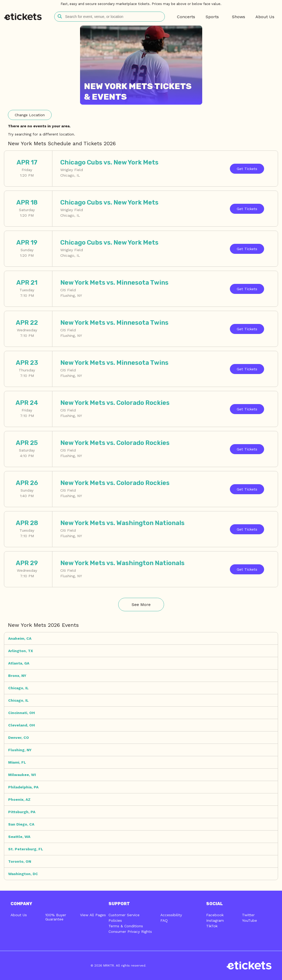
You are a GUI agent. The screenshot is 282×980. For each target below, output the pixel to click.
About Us (19, 915)
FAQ (164, 920)
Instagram (215, 920)
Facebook (215, 915)
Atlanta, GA (19, 663)
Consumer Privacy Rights (130, 932)
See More (141, 605)
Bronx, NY (17, 676)
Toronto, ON (20, 861)
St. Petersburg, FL (26, 849)
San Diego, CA (21, 824)
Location (30, 115)
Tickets (247, 169)
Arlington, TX (21, 651)
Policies (115, 920)
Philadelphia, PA (23, 787)
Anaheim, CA (20, 638)
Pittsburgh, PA (22, 812)
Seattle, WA (19, 837)
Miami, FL (17, 762)
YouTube (249, 920)
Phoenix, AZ (19, 799)
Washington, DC (23, 874)
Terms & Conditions (126, 926)
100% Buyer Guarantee (56, 917)
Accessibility (171, 915)
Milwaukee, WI (22, 775)
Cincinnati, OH (21, 713)
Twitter (248, 915)
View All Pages (93, 915)
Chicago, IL (18, 688)
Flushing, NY (20, 750)
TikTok (212, 926)
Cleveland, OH (21, 725)
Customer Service (124, 915)
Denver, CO (19, 738)
